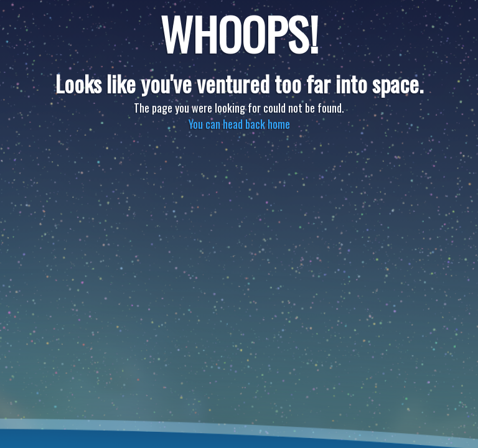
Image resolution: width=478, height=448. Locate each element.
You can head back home (239, 124)
